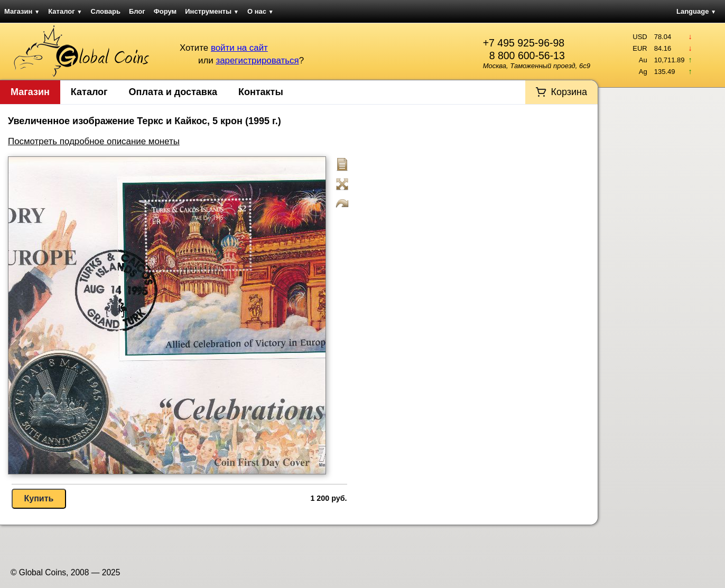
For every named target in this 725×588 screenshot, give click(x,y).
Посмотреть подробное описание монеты (94, 141)
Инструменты (212, 11)
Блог (137, 11)
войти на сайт (239, 48)
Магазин (22, 11)
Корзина (569, 92)
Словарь (106, 11)
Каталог (65, 11)
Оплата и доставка (173, 92)
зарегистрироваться (257, 60)
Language (696, 11)
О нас (261, 11)
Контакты (261, 92)
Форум (165, 11)
